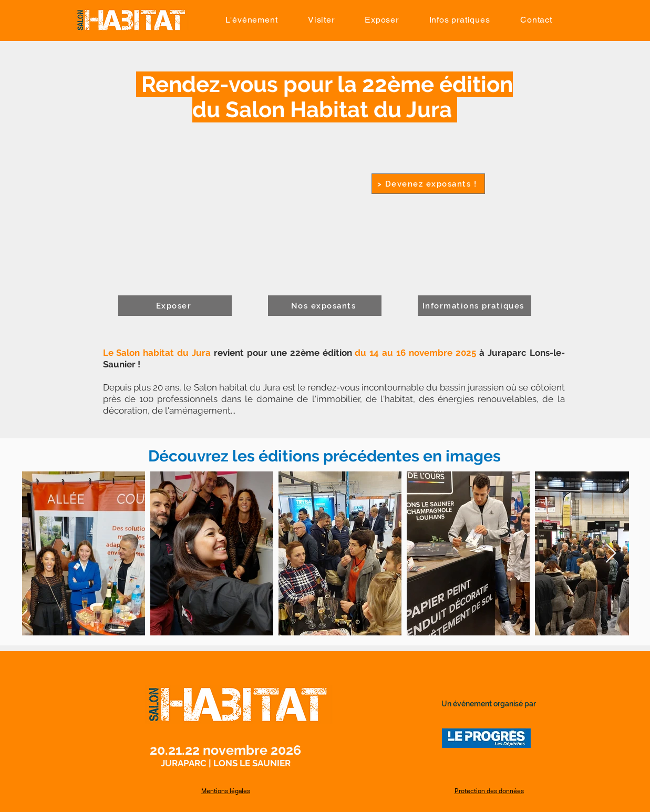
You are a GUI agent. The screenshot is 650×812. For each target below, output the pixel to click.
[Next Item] (611, 554)
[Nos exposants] (325, 306)
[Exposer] (175, 306)
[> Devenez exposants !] (428, 184)
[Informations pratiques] (474, 306)
